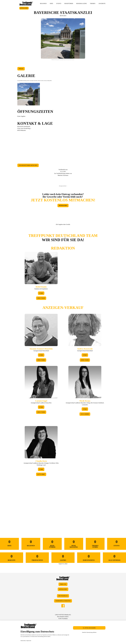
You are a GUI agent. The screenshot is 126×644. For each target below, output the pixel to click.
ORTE (51, 4)
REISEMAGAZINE (81, 4)
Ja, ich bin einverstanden (89, 628)
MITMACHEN (24, 8)
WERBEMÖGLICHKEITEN (63, 601)
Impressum (29, 641)
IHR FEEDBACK (63, 596)
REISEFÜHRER (69, 4)
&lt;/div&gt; (63, 377)
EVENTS (59, 4)
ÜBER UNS (63, 584)
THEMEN (93, 4)
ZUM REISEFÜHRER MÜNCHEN (28, 165)
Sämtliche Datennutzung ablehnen (89, 632)
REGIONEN (43, 4)
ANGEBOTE (102, 4)
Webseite (21, 69)
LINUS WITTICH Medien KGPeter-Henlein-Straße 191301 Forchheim (63, 617)
